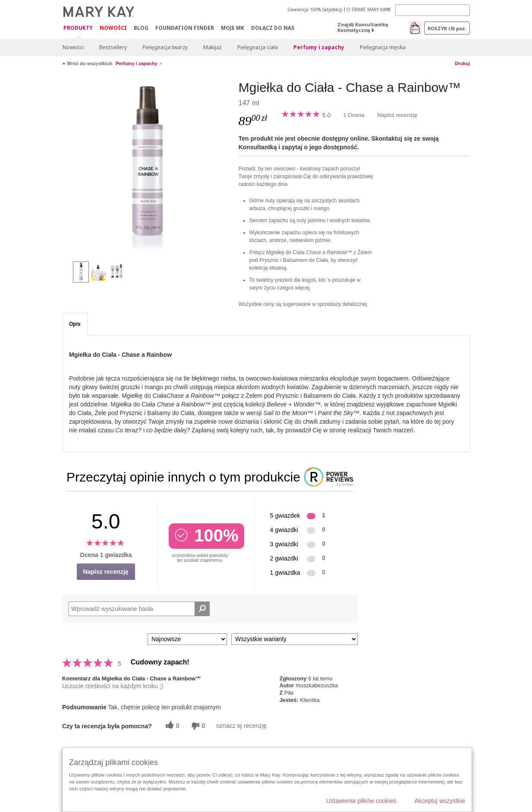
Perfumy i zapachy (319, 47)
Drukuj (462, 63)
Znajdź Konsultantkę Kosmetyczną (363, 27)
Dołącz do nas (273, 28)
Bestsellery (113, 47)
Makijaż (212, 47)
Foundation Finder (185, 28)
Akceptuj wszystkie (440, 801)
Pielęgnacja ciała (258, 47)
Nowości (113, 28)
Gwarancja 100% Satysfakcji (315, 9)
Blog (141, 28)
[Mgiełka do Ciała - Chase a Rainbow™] (147, 167)
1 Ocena (354, 115)
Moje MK (233, 28)
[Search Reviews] (139, 609)
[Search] (433, 10)
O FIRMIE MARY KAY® (368, 9)
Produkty (78, 28)
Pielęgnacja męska (383, 47)
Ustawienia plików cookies (361, 801)
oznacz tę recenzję (241, 726)
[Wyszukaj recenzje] (202, 609)
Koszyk (447, 28)
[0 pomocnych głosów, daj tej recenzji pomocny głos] (171, 726)
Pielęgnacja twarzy (165, 47)
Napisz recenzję (397, 115)
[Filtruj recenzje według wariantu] (294, 639)
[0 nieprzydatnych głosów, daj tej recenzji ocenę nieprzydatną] (197, 726)
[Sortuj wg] (187, 639)
